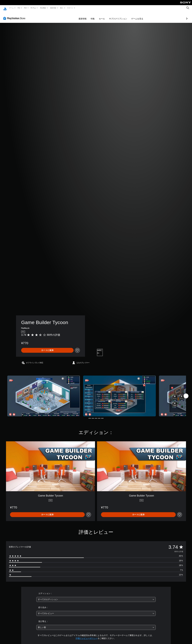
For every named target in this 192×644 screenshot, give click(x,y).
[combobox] (96, 597)
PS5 (19, 8)
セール (87, 16)
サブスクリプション (103, 16)
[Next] (186, 393)
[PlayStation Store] (15, 16)
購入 (62, 8)
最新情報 (53, 8)
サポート (70, 8)
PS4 (25, 8)
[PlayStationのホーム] (5, 8)
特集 (78, 16)
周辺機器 (43, 8)
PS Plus (33, 8)
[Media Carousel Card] (44, 393)
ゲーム (11, 8)
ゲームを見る (122, 16)
